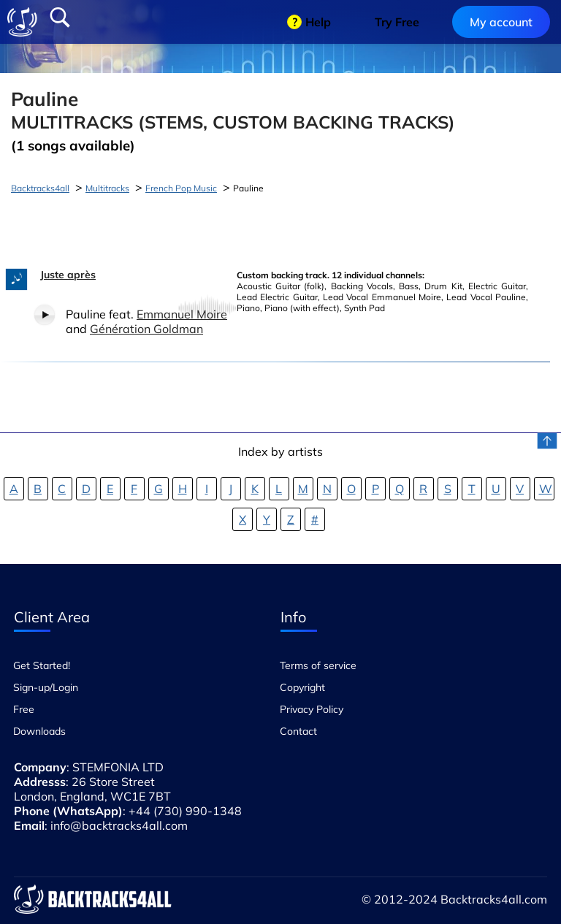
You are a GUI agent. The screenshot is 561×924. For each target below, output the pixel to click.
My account (501, 22)
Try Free (397, 22)
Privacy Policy (312, 709)
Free (24, 709)
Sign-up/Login (46, 687)
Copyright (302, 687)
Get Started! (42, 665)
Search (60, 18)
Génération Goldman (146, 329)
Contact (298, 731)
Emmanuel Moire (182, 314)
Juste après (68, 275)
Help (318, 22)
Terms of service (318, 665)
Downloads (39, 731)
